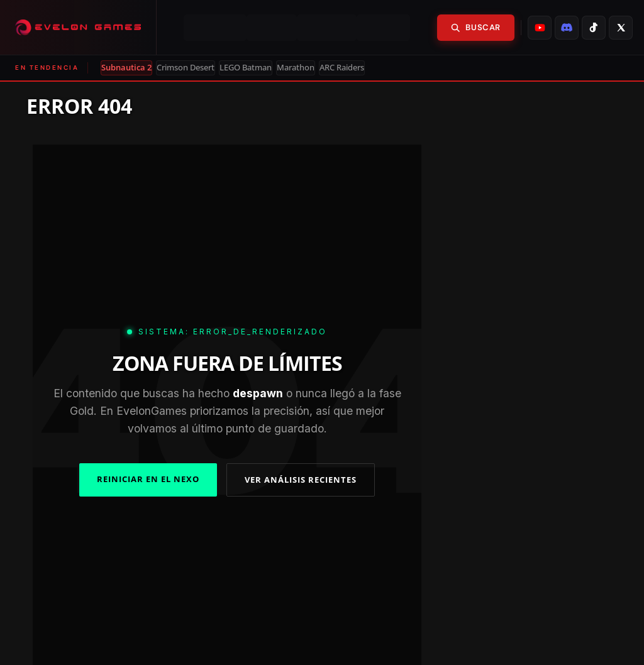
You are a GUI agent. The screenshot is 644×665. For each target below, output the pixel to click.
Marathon (296, 68)
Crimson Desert (186, 68)
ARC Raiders (342, 68)
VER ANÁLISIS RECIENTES (301, 480)
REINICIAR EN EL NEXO (148, 479)
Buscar (476, 27)
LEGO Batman (246, 68)
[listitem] (540, 28)
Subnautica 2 (126, 68)
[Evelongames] (78, 27)
